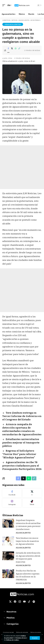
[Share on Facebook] (8, 48)
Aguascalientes (13, 24)
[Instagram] (12, 503)
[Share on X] (12, 48)
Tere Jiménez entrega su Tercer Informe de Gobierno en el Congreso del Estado (22, 416)
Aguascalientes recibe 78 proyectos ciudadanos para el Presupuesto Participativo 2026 (22, 466)
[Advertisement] (22, 167)
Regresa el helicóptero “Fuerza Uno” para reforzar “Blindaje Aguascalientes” (19, 454)
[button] (35, 638)
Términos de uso (21, 638)
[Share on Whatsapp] (16, 48)
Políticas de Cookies (12, 640)
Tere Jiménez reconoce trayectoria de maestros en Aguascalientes (27, 541)
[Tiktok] (32, 503)
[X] (32, 493)
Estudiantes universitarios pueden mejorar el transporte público (21, 443)
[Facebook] (12, 493)
